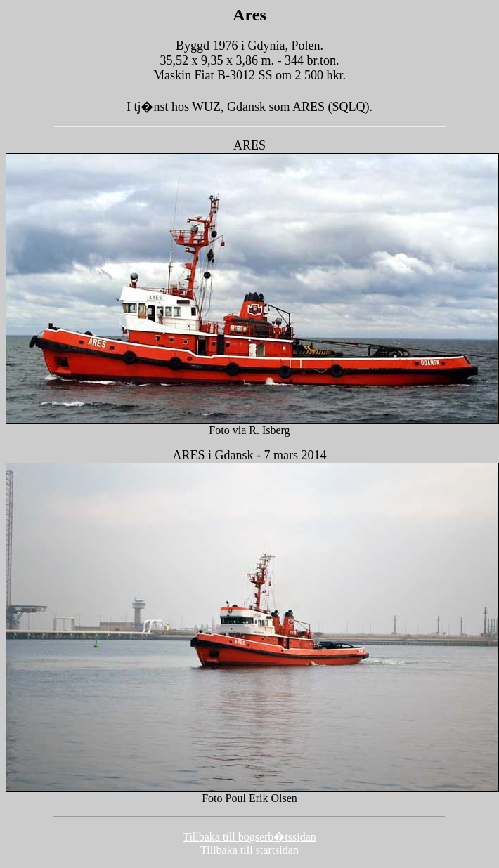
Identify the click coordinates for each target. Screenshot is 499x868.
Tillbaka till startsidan (249, 850)
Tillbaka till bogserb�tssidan (249, 837)
